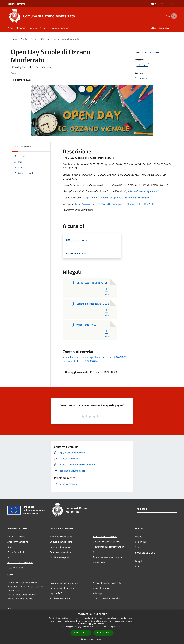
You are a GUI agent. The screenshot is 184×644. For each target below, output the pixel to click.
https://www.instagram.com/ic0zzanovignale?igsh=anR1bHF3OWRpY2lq (115, 204)
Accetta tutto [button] (81, 633)
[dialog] (92, 627)
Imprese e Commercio (61, 547)
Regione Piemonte (16, 4)
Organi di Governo (16, 537)
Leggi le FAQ (56, 593)
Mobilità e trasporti (59, 557)
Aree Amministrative (18, 542)
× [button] (181, 613)
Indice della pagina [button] (23, 147)
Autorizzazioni (100, 562)
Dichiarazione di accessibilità (107, 598)
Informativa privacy (102, 588)
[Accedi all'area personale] (162, 4)
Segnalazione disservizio (62, 588)
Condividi (142, 53)
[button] (92, 639)
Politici (11, 557)
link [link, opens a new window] (120, 627)
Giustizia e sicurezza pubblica (107, 542)
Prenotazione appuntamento (64, 583)
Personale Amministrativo (20, 562)
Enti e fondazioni (16, 552)
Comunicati (141, 542)
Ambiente (97, 552)
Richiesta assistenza (60, 598)
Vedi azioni (157, 53)
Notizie (139, 537)
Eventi (138, 566)
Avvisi (34, 39)
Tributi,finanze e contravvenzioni (109, 547)
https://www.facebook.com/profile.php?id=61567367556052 (117, 198)
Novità (24, 39)
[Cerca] (173, 16)
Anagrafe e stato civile (61, 537)
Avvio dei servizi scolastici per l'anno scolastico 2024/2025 (95, 357)
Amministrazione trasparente (107, 583)
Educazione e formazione (105, 536)
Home (14, 39)
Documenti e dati (16, 568)
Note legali (98, 593)
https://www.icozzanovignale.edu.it (141, 191)
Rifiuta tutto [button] (104, 633)
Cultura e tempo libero (61, 542)
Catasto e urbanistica (60, 552)
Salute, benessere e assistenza (108, 557)
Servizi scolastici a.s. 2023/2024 (80, 361)
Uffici (10, 547)
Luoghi (138, 561)
